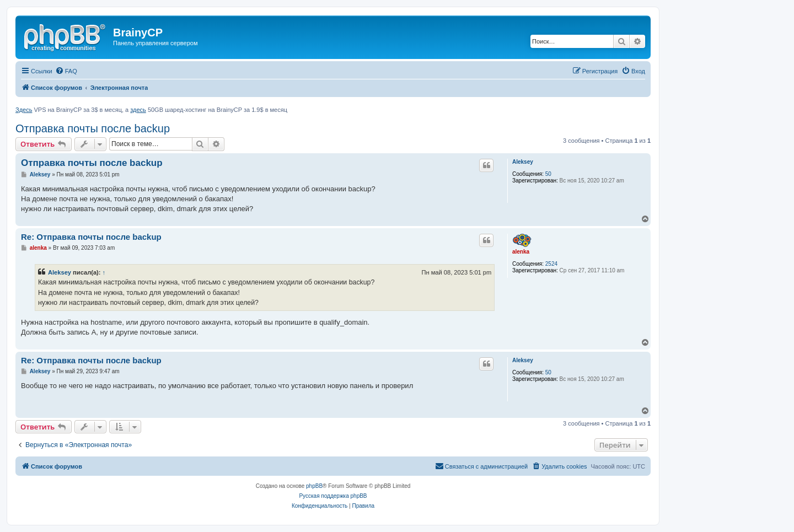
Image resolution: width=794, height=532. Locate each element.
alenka (521, 252)
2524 (551, 264)
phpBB (314, 486)
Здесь (24, 110)
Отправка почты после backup (93, 128)
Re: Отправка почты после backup (91, 237)
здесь (138, 110)
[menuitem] (66, 71)
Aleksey (523, 162)
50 (548, 174)
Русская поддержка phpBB (333, 496)
